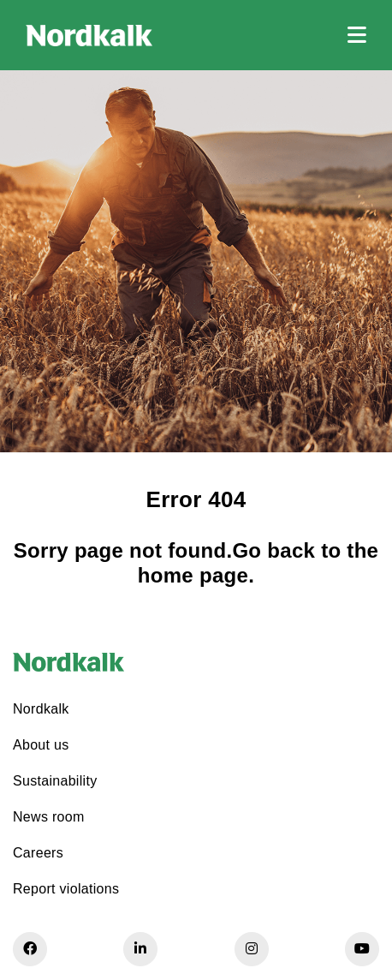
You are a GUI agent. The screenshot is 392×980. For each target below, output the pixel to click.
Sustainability (55, 781)
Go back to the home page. (258, 563)
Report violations (66, 889)
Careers (38, 853)
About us (41, 745)
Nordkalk (41, 709)
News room (49, 817)
